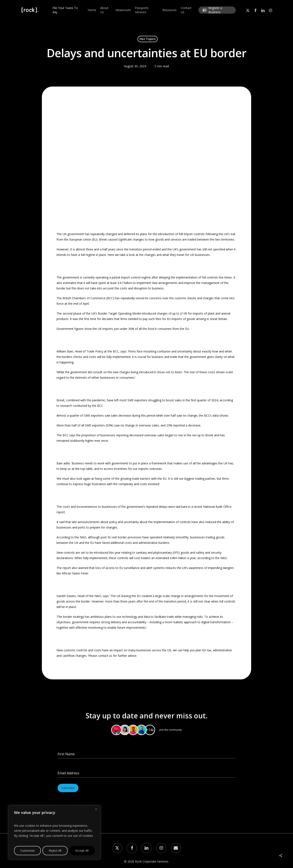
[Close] (96, 809)
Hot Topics (148, 39)
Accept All (82, 851)
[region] (54, 833)
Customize (28, 851)
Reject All (55, 851)
